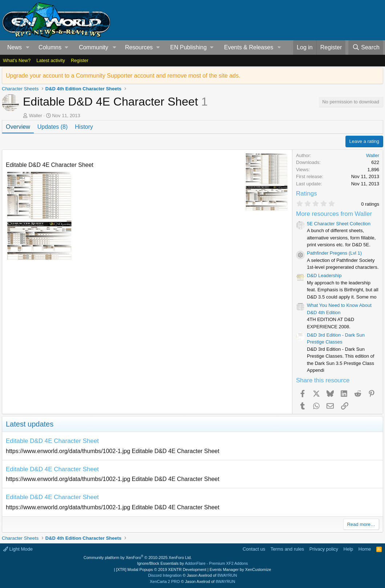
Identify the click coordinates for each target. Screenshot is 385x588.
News (15, 47)
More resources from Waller (334, 214)
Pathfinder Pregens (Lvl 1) (334, 253)
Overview (18, 127)
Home (365, 549)
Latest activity (51, 60)
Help (348, 549)
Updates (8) (53, 127)
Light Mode (18, 549)
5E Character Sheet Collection (339, 224)
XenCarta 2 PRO (165, 581)
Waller (36, 116)
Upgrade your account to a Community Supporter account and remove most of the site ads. (123, 76)
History (84, 127)
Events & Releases (249, 47)
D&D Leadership (324, 276)
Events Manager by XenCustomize (240, 570)
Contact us (254, 549)
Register (80, 60)
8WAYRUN (227, 575)
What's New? (17, 60)
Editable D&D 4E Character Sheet (52, 441)
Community (94, 47)
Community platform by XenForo (138, 558)
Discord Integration (165, 575)
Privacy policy (324, 549)
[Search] (366, 48)
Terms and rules (287, 549)
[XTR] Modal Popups (161, 570)
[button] (28, 48)
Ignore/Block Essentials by (192, 563)
